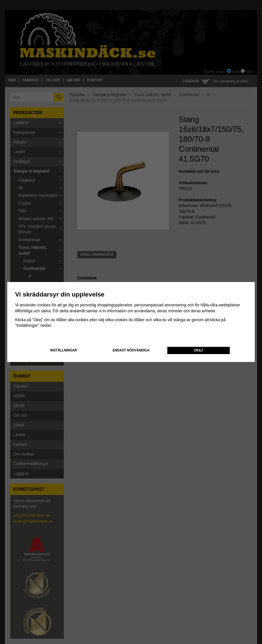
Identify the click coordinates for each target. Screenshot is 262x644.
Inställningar (64, 350)
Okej (198, 350)
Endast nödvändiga (131, 350)
